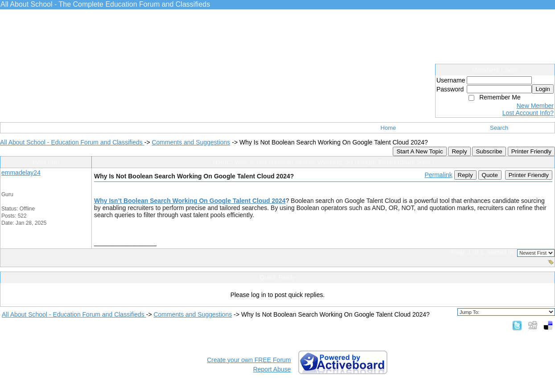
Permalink (438, 175)
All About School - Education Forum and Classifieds (72, 142)
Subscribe (489, 151)
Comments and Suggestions (191, 142)
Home (388, 128)
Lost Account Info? (528, 113)
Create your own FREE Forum (249, 360)
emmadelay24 (21, 173)
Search (499, 128)
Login (543, 89)
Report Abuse (272, 369)
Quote (490, 175)
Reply (459, 151)
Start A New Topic (419, 151)
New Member (535, 106)
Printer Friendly (531, 151)
